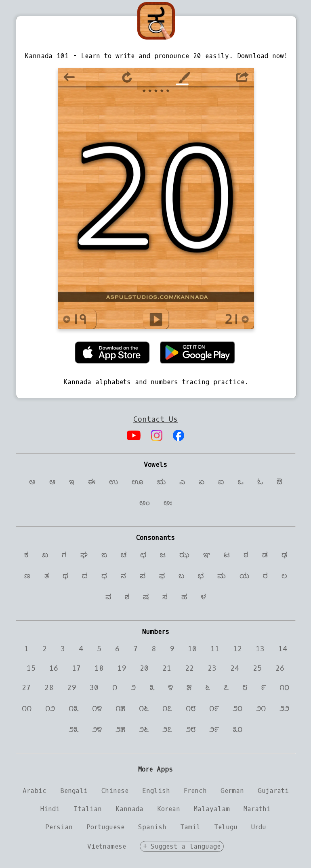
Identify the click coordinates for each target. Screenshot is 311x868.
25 (257, 668)
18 (99, 668)
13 (260, 649)
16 (54, 668)
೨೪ (97, 730)
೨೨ (284, 709)
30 (94, 688)
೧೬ (144, 709)
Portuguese (105, 827)
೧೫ (120, 709)
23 (212, 668)
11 (215, 649)
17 (76, 668)
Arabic (35, 791)
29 (71, 688)
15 (31, 668)
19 (122, 668)
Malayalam (212, 809)
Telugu (226, 827)
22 (189, 668)
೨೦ (237, 709)
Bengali (74, 791)
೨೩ (74, 730)
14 (283, 649)
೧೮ (191, 709)
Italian (88, 809)
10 (192, 649)
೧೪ (97, 709)
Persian (59, 827)
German (232, 791)
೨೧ (261, 709)
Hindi (50, 809)
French (195, 791)
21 (167, 668)
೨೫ (120, 730)
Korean (169, 809)
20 (144, 668)
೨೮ (191, 730)
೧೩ (74, 709)
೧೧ (27, 709)
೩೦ (237, 730)
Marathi (257, 809)
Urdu (259, 827)
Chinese (115, 791)
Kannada (129, 809)
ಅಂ (145, 503)
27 (26, 688)
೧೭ (167, 709)
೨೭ (167, 730)
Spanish (152, 827)
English (156, 791)
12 (237, 649)
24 (235, 668)
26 (280, 668)
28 (49, 688)
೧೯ (214, 709)
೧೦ (284, 688)
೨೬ (144, 730)
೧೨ (50, 709)
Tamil (190, 827)
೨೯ (214, 730)
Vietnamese (107, 846)
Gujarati (273, 791)
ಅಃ (168, 503)
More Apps (155, 769)
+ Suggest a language (182, 846)
